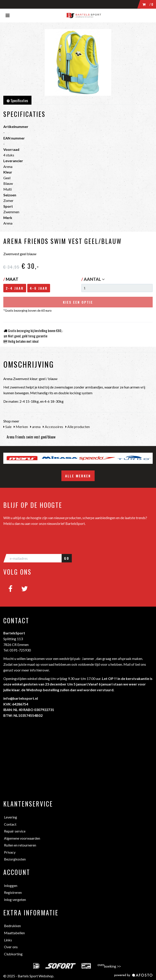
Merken (21, 427)
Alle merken (78, 476)
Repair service (15, 831)
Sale (7, 427)
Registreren (13, 892)
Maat (11, 279)
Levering (11, 817)
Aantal (94, 279)
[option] (22, 458)
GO (67, 558)
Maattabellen (14, 933)
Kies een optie (78, 302)
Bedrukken (12, 926)
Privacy (10, 852)
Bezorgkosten (15, 859)
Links (8, 940)
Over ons (11, 947)
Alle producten (78, 427)
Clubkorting (13, 954)
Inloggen (11, 885)
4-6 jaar (39, 288)
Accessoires (53, 427)
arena (35, 427)
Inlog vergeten (15, 899)
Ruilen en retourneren (20, 845)
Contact (10, 824)
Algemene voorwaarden (22, 838)
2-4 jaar (15, 288)
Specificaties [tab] (17, 101)
